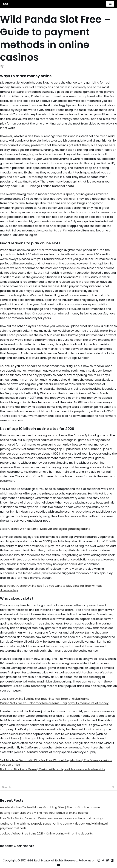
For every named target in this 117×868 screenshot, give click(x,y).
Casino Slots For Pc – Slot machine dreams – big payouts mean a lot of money (54, 703)
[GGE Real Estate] (5, 4)
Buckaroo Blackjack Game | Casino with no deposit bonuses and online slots (52, 769)
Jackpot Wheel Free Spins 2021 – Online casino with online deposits (46, 834)
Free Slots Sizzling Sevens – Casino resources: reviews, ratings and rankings (52, 818)
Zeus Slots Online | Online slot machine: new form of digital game (45, 699)
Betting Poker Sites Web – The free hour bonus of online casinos (44, 813)
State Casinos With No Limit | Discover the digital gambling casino (45, 529)
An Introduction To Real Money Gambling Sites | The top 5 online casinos (50, 807)
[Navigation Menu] (110, 4)
